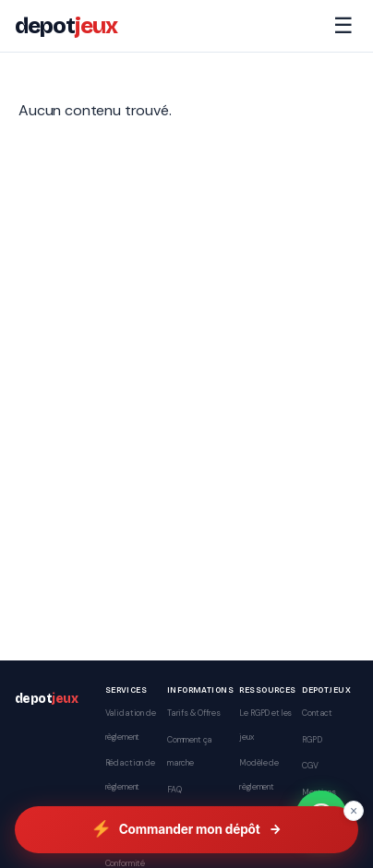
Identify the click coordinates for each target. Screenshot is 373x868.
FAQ (174, 790)
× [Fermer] (354, 811)
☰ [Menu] (343, 25)
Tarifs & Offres (194, 713)
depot (66, 26)
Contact (317, 713)
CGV (310, 766)
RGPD (312, 740)
